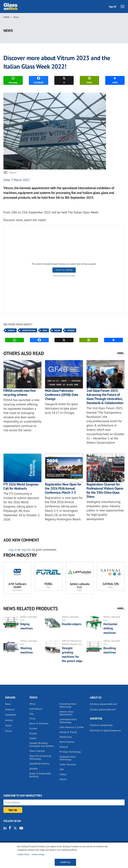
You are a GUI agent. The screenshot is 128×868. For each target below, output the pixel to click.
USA (62, 769)
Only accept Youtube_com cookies (64, 276)
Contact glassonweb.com (103, 709)
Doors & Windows (39, 723)
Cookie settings (38, 854)
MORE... (121, 353)
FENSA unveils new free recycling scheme (19, 393)
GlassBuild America (39, 764)
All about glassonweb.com (104, 704)
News (16, 17)
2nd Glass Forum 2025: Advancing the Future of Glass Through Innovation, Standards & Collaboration (105, 397)
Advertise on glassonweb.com (105, 730)
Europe (33, 733)
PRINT (89, 80)
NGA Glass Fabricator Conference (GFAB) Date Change (62, 395)
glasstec (34, 768)
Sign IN (113, 7)
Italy (45, 330)
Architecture (36, 709)
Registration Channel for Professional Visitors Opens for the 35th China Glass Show (105, 490)
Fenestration (29, 330)
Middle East (66, 737)
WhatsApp (13, 80)
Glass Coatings (37, 751)
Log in (13, 550)
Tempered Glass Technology (68, 758)
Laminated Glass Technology (68, 721)
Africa (32, 704)
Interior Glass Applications (66, 713)
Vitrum (71, 330)
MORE (115, 80)
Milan (57, 330)
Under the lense (68, 764)
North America (67, 742)
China (32, 718)
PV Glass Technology (70, 752)
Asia (32, 714)
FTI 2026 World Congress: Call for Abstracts (21, 486)
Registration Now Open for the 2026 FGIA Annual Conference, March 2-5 (63, 488)
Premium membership (101, 725)
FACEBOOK (39, 80)
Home (6, 17)
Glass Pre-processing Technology (40, 757)
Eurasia (33, 728)
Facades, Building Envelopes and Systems (42, 744)
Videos (63, 774)
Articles (9, 720)
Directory (10, 709)
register (26, 550)
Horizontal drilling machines (110, 628)
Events (11, 330)
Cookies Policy (23, 854)
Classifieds (11, 715)
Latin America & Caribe (72, 727)
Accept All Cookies (64, 270)
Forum (8, 731)
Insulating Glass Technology (68, 705)
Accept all (65, 862)
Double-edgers (72, 624)
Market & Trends (68, 732)
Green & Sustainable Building (40, 775)
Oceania (64, 747)
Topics (8, 725)
